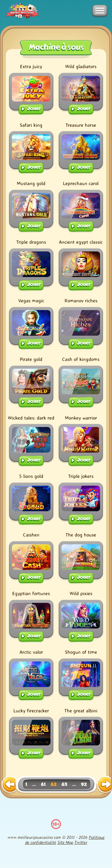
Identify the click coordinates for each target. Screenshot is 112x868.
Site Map (65, 842)
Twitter (81, 842)
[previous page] (8, 785)
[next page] (104, 785)
